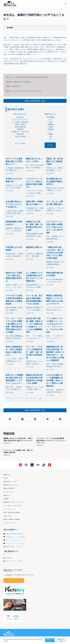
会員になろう (7, 495)
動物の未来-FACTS (9, 488)
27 (32, 398)
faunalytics (20, 117)
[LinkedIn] (35, 419)
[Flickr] (38, 465)
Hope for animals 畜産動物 (14, 534)
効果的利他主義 (20, 127)
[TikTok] (44, 465)
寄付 (6, 478)
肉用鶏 (50, 134)
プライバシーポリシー (10, 523)
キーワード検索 (20, 144)
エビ (50, 120)
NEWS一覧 (7, 475)
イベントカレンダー (9, 509)
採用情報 (6, 499)
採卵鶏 (50, 127)
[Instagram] (20, 465)
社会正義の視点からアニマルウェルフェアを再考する (14, 204)
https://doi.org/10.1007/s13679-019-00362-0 (27, 91)
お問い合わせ (7, 516)
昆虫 (50, 122)
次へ (36, 398)
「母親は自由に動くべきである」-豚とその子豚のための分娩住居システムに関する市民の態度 (55, 253)
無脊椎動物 (50, 117)
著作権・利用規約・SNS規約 (12, 519)
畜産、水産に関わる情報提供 (12, 512)
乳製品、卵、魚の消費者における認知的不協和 (54, 161)
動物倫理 (20, 129)
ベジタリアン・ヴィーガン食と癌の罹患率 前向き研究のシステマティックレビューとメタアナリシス (51, 441)
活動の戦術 (20, 134)
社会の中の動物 (20, 136)
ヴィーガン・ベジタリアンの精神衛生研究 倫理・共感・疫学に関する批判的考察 (34, 352)
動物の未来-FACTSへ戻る (35, 101)
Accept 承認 (50, 640)
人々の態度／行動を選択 (20, 122)
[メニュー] (66, 4)
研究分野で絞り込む (20, 114)
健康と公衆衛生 (20, 124)
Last (40, 398)
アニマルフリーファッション (15, 543)
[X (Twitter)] (22, 419)
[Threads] (60, 419)
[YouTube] (50, 465)
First (8, 398)
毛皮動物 (50, 129)
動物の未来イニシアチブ (10, 482)
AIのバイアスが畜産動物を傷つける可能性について (14, 161)
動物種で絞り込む (50, 114)
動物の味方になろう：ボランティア (14, 502)
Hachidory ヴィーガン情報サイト (16, 537)
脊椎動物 (50, 124)
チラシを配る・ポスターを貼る (12, 506)
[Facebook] (10, 419)
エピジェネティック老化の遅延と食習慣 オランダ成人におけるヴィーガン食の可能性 (55, 227)
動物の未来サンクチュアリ (11, 485)
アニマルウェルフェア (20, 120)
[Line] (48, 419)
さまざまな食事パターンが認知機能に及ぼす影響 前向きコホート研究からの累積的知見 (54, 380)
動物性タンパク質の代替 (20, 132)
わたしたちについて (9, 492)
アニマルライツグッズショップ (16, 540)
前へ (12, 398)
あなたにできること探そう (14, 561)
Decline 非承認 (61, 640)
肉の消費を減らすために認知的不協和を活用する (54, 181)
